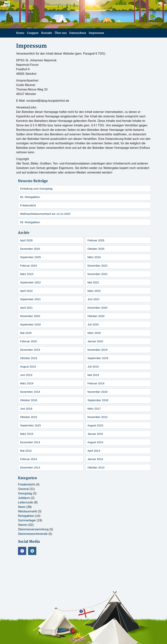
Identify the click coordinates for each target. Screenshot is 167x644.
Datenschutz (78, 33)
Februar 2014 (28, 459)
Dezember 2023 (97, 266)
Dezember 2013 (30, 467)
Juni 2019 (26, 375)
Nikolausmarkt (27, 511)
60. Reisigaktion (30, 197)
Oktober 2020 (96, 316)
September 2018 (98, 400)
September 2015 (30, 425)
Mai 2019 (93, 375)
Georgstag (25, 493)
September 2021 (30, 299)
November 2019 (97, 350)
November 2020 (30, 316)
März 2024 (94, 257)
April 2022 (26, 291)
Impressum (96, 33)
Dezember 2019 (30, 350)
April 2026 (26, 240)
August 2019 (28, 366)
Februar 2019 (96, 383)
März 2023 (27, 274)
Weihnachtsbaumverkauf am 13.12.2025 (45, 214)
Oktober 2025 (96, 249)
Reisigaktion (26, 516)
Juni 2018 (26, 409)
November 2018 (97, 392)
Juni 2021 (94, 299)
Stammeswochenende (33, 534)
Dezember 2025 (30, 249)
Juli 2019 (93, 366)
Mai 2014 (26, 451)
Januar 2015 (95, 434)
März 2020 (94, 333)
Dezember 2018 (30, 392)
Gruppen (33, 33)
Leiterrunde (26, 502)
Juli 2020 (93, 324)
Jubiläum (24, 498)
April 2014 (94, 451)
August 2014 (95, 442)
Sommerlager (27, 520)
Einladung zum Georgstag (36, 189)
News (22, 507)
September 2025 (30, 257)
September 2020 (30, 324)
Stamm (23, 525)
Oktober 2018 (29, 400)
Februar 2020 (28, 341)
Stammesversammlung (33, 529)
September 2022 (30, 282)
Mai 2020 (26, 333)
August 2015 (95, 425)
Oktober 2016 (29, 417)
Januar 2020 (95, 341)
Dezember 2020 (97, 308)
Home (20, 33)
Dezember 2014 (30, 442)
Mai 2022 (93, 282)
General (23, 489)
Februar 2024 (28, 266)
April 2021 (26, 308)
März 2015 (27, 434)
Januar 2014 (95, 459)
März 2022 (94, 291)
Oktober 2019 (29, 358)
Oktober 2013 (96, 467)
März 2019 (27, 383)
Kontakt (47, 33)
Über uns (61, 33)
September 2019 (98, 358)
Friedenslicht (28, 205)
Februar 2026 (96, 240)
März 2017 (94, 409)
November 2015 (97, 417)
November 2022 (97, 274)
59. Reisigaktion (30, 222)
